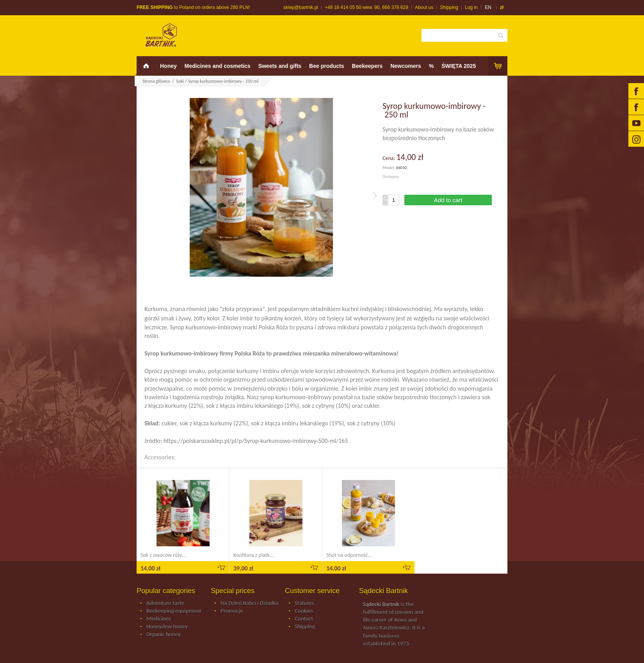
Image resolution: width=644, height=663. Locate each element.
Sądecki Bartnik (381, 604)
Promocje (232, 611)
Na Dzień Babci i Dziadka (249, 603)
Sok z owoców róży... (163, 555)
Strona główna (156, 81)
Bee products (326, 66)
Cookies (304, 611)
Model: (389, 168)
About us (424, 7)
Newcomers (406, 66)
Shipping (449, 7)
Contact (304, 619)
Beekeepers (367, 66)
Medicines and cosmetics (218, 66)
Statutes (304, 603)
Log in (471, 7)
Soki (180, 81)
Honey (168, 66)
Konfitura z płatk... (254, 555)
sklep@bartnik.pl (301, 7)
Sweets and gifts (280, 66)
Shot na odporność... (349, 555)
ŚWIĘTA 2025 (459, 66)
